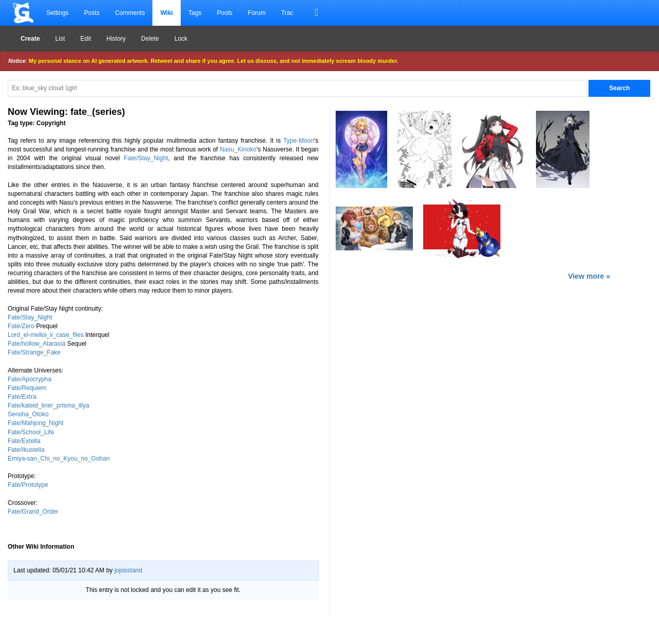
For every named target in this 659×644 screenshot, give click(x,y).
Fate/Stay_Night (146, 158)
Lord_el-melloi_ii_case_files (46, 335)
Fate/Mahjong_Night (36, 423)
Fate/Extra (22, 397)
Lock (181, 39)
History (116, 39)
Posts (92, 13)
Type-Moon (299, 141)
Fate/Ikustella (26, 450)
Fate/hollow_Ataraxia (37, 344)
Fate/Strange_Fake (34, 352)
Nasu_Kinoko (238, 149)
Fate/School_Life (31, 432)
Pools (224, 13)
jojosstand (128, 570)
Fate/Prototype (28, 485)
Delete (150, 39)
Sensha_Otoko (28, 414)
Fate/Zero (21, 326)
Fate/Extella (24, 441)
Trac (287, 13)
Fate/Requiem (27, 388)
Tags (195, 13)
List (60, 39)
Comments (130, 13)
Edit (86, 39)
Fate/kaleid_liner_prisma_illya (48, 405)
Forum (257, 13)
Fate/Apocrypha (30, 379)
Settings (57, 13)
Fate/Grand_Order (33, 512)
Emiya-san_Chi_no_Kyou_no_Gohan (59, 459)
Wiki (167, 13)
